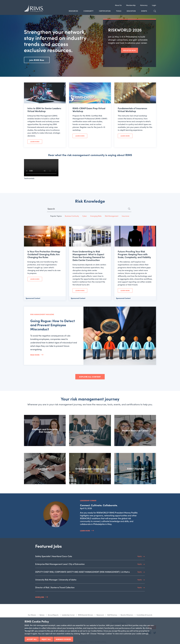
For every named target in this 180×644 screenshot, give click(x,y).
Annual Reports (53, 615)
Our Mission (32, 615)
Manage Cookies (63, 639)
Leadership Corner (68, 615)
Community (88, 11)
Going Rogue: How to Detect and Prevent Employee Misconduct (53, 325)
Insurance (125, 216)
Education (131, 11)
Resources (73, 11)
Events (144, 11)
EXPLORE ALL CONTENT (90, 377)
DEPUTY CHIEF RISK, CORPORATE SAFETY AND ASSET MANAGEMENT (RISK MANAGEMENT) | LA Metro (82, 572)
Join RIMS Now (37, 60)
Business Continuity (72, 216)
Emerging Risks (96, 216)
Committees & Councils (144, 615)
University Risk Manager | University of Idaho (56, 580)
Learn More (35, 142)
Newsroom (100, 615)
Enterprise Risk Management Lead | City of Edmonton (60, 564)
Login (154, 5)
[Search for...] (89, 209)
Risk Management (112, 216)
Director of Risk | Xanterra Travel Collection (55, 587)
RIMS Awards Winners (86, 615)
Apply (140, 556)
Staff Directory (112, 615)
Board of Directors (127, 615)
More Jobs (40, 597)
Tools (119, 11)
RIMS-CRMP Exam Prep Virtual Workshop (89, 110)
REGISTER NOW (129, 50)
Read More (35, 355)
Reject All (46, 639)
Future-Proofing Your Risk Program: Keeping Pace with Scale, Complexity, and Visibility (134, 254)
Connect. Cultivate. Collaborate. (99, 505)
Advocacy (144, 5)
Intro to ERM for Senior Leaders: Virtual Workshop (44, 110)
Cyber (85, 216)
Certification (105, 11)
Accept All (32, 639)
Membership (131, 5)
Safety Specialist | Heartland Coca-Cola (54, 556)
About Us (118, 5)
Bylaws (42, 615)
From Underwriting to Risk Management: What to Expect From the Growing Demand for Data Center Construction (89, 256)
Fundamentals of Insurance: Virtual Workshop (133, 110)
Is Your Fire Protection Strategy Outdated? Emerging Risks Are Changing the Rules (44, 254)
